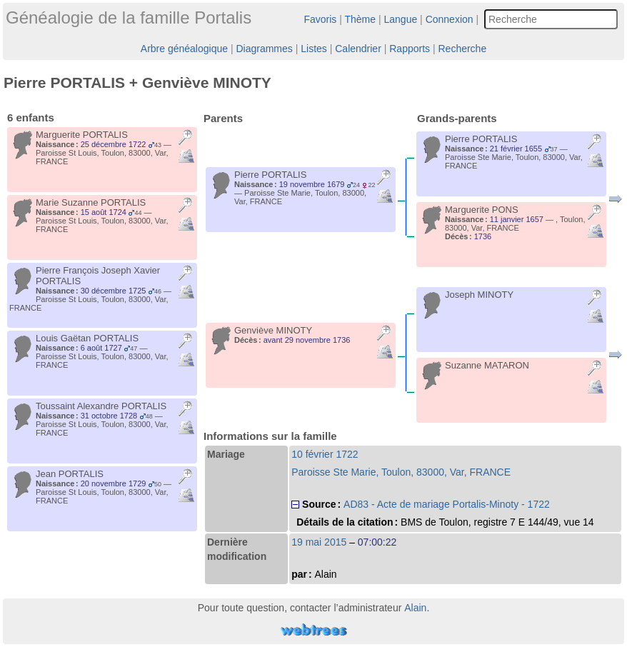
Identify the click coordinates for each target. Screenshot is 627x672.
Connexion (450, 19)
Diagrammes (264, 49)
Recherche (462, 49)
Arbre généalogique (184, 49)
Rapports (410, 49)
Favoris (320, 19)
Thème (361, 19)
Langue (401, 19)
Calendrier (358, 49)
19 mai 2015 (319, 542)
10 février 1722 (325, 454)
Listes (314, 49)
